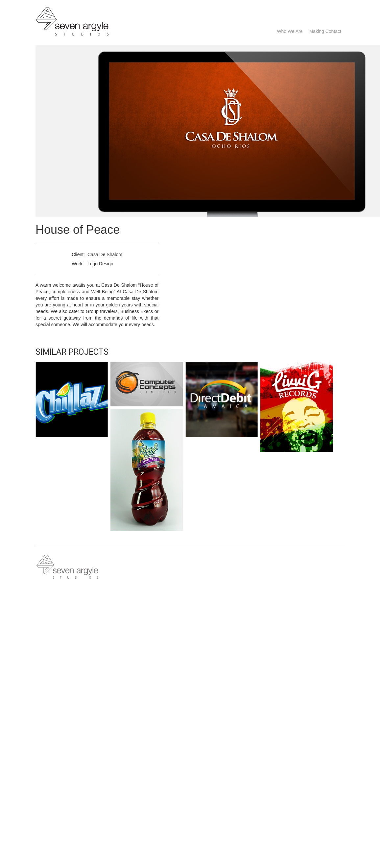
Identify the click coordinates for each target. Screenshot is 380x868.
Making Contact (325, 31)
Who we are (290, 31)
